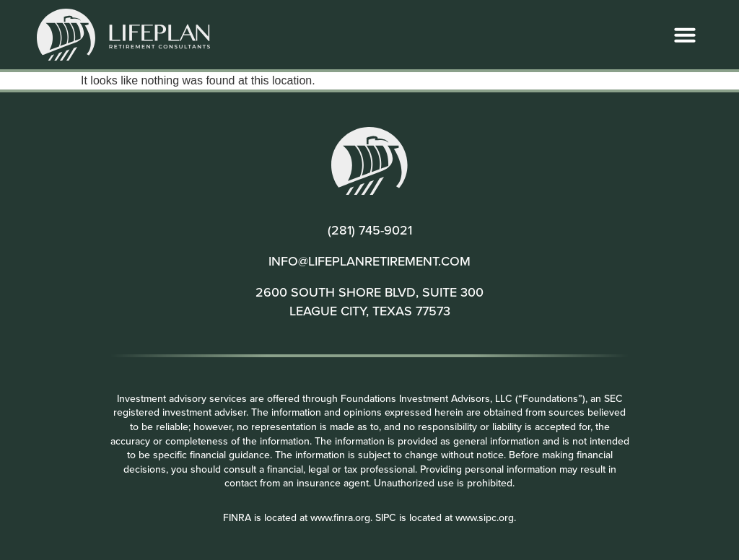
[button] (685, 35)
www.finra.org (340, 517)
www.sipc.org (485, 517)
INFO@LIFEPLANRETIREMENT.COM (369, 261)
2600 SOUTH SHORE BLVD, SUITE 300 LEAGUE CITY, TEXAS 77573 (369, 301)
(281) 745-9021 (370, 230)
